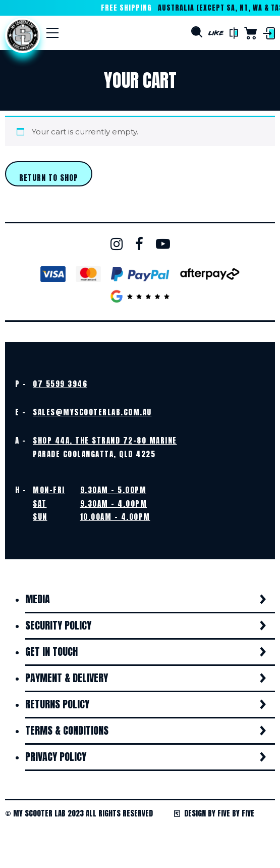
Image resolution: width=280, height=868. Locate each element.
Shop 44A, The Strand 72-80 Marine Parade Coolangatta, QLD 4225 (105, 447)
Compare (234, 33)
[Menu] (52, 33)
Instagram (117, 244)
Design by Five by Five (214, 813)
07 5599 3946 (60, 384)
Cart (250, 33)
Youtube (163, 244)
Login (269, 33)
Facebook (139, 244)
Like (216, 33)
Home (23, 35)
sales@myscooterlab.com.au (92, 412)
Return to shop (49, 178)
